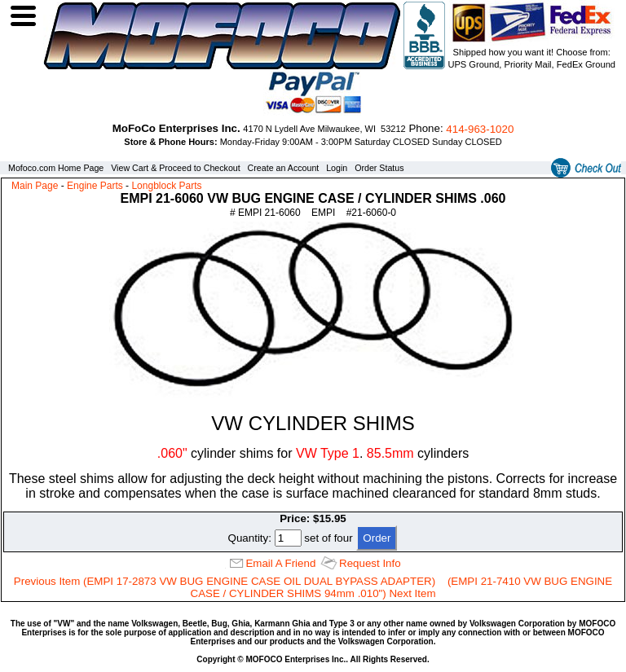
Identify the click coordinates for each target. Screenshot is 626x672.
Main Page (35, 186)
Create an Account (284, 168)
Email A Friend (280, 563)
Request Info (370, 563)
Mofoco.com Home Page (56, 168)
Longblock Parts (166, 186)
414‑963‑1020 (480, 129)
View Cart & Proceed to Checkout (176, 168)
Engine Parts (95, 186)
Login (337, 168)
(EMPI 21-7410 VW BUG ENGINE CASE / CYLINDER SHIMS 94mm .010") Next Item (402, 587)
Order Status (379, 168)
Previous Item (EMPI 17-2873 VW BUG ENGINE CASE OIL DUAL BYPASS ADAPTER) (225, 581)
